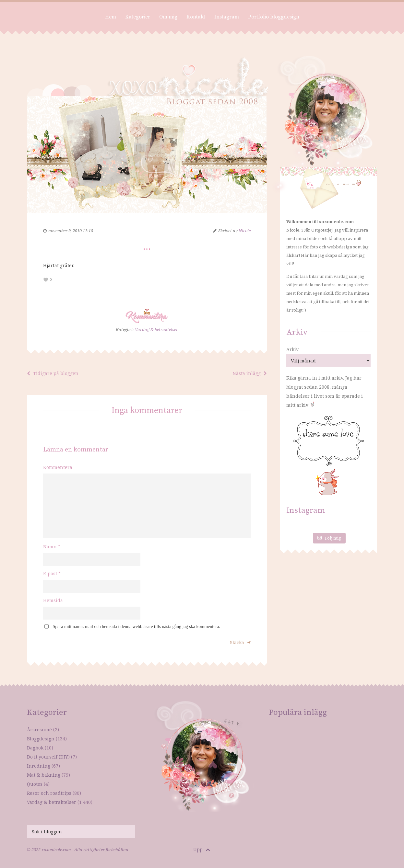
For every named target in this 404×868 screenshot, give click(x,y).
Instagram (227, 17)
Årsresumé (39, 730)
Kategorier (138, 17)
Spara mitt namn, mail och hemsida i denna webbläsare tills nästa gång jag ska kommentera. (137, 627)
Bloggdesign (41, 739)
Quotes (35, 784)
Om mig (168, 17)
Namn (52, 547)
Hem (111, 17)
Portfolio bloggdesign (274, 17)
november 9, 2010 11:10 (71, 231)
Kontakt (196, 17)
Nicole (245, 231)
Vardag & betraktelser (156, 329)
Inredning (39, 766)
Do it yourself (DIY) (48, 757)
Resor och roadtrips (49, 793)
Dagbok (35, 748)
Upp (202, 849)
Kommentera (58, 467)
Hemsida (53, 600)
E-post (52, 573)
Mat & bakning (44, 775)
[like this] (46, 280)
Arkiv (292, 349)
